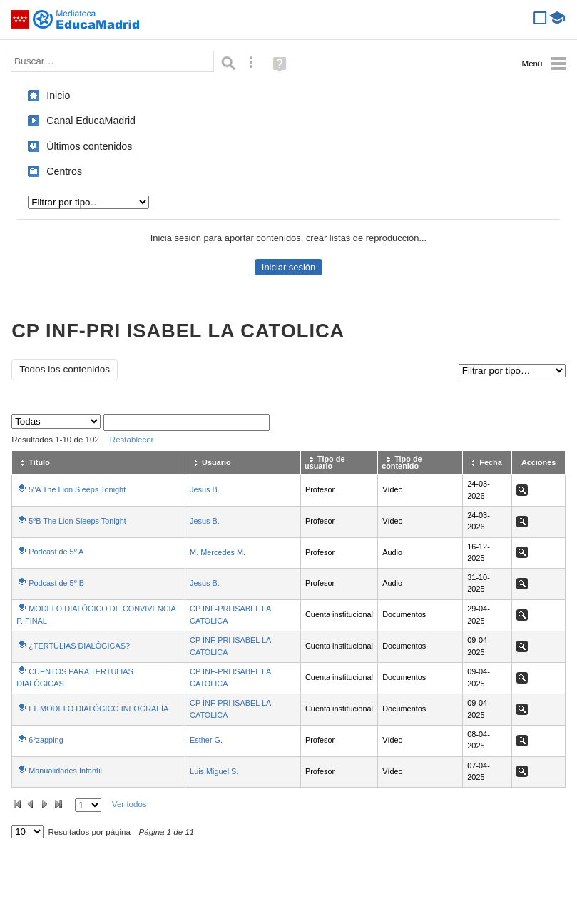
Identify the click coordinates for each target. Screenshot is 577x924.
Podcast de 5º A (56, 552)
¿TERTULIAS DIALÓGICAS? (79, 646)
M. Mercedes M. (218, 552)
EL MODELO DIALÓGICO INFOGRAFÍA (98, 709)
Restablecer (132, 440)
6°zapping (46, 740)
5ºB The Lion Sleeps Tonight (77, 521)
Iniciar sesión (288, 267)
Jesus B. (205, 489)
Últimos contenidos (89, 146)
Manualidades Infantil (65, 771)
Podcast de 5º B (56, 583)
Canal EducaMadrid (91, 121)
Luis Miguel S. (214, 771)
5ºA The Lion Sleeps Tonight (77, 489)
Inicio (58, 96)
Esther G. (206, 740)
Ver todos (129, 804)
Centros (64, 171)
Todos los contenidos (65, 369)
